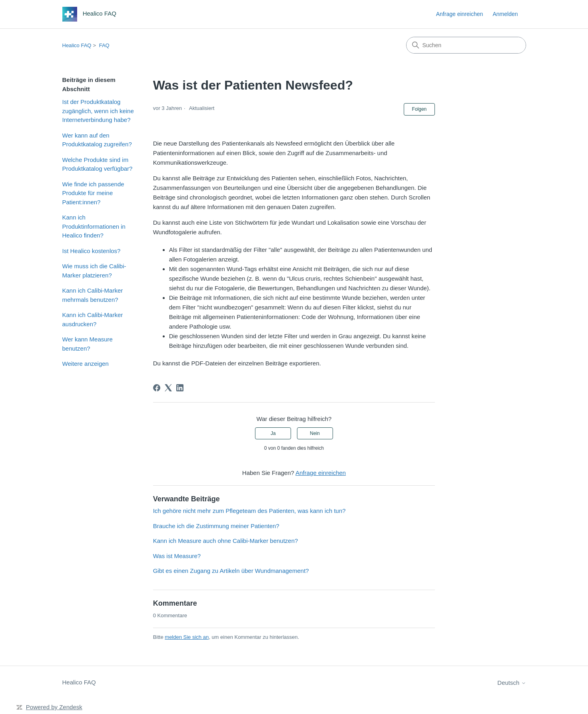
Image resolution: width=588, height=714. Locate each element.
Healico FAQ (77, 45)
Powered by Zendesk (54, 707)
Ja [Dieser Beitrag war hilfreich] (273, 433)
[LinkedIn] (180, 388)
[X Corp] (168, 388)
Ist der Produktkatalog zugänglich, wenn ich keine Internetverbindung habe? (98, 111)
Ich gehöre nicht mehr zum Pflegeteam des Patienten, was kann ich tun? (249, 511)
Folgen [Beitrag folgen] (420, 109)
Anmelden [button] (505, 14)
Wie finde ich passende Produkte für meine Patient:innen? (93, 193)
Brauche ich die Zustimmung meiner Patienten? (216, 526)
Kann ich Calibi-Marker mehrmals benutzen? (93, 295)
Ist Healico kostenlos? (92, 251)
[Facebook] (157, 388)
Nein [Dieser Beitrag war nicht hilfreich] (315, 433)
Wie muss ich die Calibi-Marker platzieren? (94, 271)
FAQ (104, 45)
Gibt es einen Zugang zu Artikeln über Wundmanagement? (231, 571)
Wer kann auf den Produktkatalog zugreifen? (97, 140)
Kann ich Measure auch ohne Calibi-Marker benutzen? (226, 541)
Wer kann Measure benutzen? (88, 344)
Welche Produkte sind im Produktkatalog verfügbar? (98, 164)
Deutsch (511, 683)
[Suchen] (466, 45)
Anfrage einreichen (460, 14)
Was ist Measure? (177, 556)
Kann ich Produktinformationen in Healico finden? (94, 226)
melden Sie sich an (187, 637)
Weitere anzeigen (86, 364)
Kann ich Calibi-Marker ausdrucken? (93, 319)
